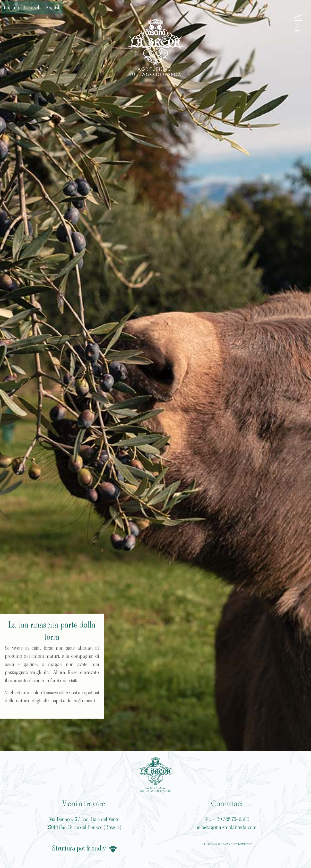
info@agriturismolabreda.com (227, 827)
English (53, 8)
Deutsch (32, 8)
